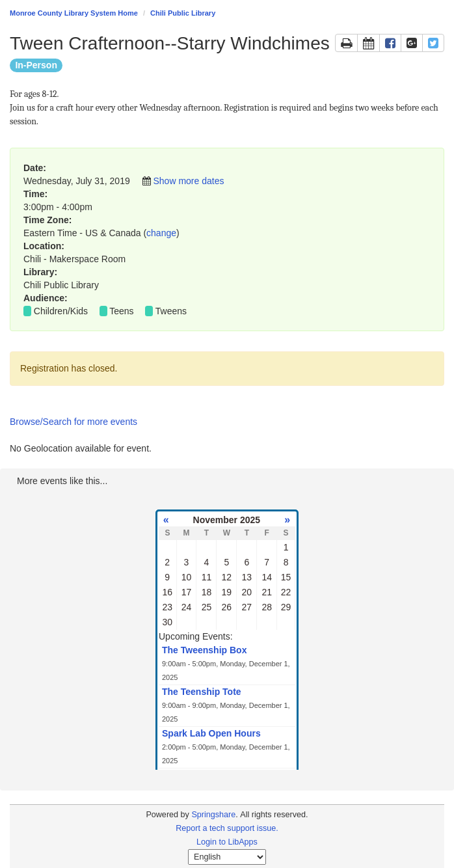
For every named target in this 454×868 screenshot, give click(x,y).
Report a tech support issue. (227, 828)
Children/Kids (61, 311)
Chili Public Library (183, 13)
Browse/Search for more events (73, 422)
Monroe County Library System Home (74, 13)
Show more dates (188, 181)
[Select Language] (227, 857)
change (161, 233)
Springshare (213, 815)
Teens (121, 311)
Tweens (171, 311)
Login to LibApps (227, 842)
